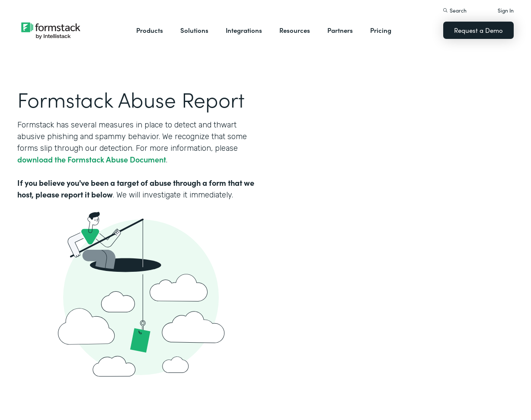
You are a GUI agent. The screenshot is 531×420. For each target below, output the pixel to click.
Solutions (194, 30)
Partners (340, 30)
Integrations (244, 30)
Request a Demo (478, 30)
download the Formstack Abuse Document (92, 159)
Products (150, 30)
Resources (295, 30)
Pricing (381, 30)
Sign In (506, 10)
